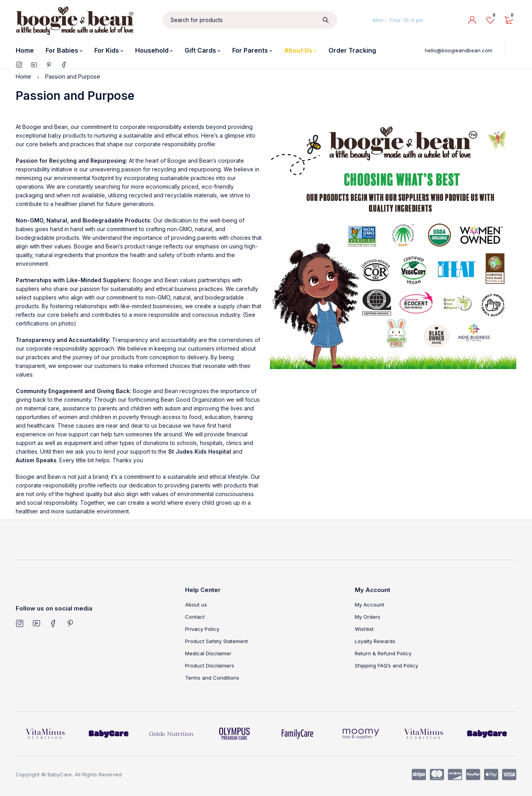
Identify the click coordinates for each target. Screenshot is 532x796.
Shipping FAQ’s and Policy (386, 665)
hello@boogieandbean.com (459, 50)
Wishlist (364, 629)
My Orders (368, 617)
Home (23, 76)
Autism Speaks (36, 460)
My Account (370, 605)
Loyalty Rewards (375, 641)
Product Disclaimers (210, 665)
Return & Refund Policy (383, 653)
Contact (195, 617)
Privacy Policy (202, 629)
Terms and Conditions (212, 678)
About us (196, 605)
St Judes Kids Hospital (200, 451)
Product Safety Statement (216, 641)
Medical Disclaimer (208, 653)
